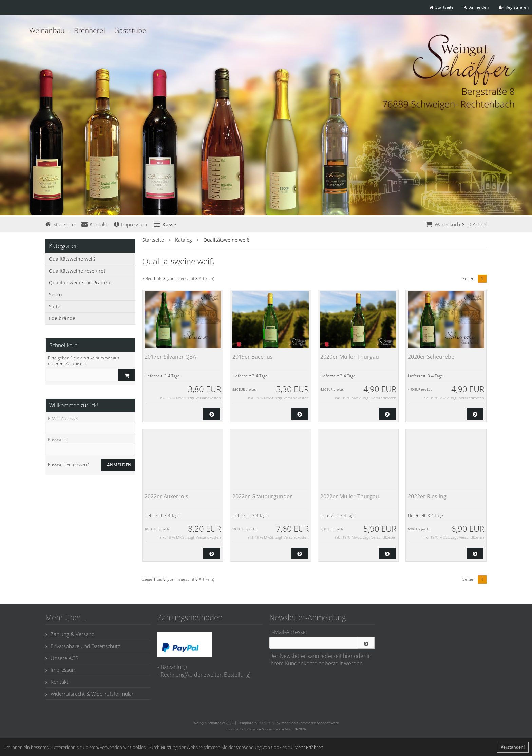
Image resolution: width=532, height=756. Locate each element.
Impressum (130, 224)
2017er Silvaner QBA (170, 357)
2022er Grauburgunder (262, 496)
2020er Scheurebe (431, 357)
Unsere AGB (62, 658)
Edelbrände (62, 318)
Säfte (55, 306)
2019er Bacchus (253, 357)
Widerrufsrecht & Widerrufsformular (90, 694)
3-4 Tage (172, 376)
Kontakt (94, 224)
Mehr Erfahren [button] (309, 747)
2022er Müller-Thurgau (350, 496)
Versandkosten (208, 398)
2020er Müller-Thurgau (350, 357)
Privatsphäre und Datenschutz (83, 646)
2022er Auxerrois (166, 496)
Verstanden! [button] (513, 747)
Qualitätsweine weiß (72, 259)
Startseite (60, 224)
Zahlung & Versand (70, 634)
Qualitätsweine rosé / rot (77, 271)
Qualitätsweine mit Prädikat (80, 283)
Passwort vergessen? (68, 464)
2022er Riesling (427, 496)
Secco (55, 294)
